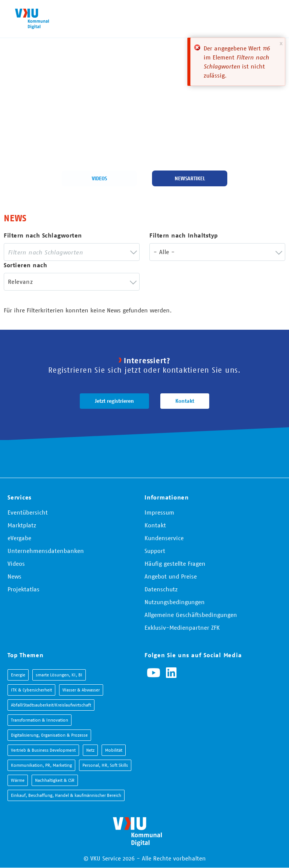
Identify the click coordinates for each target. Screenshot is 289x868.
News (14, 576)
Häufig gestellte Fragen (175, 563)
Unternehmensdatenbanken (46, 551)
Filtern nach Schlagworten (43, 235)
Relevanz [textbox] (20, 282)
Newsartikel (190, 178)
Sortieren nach (25, 265)
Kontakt (185, 401)
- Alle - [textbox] (164, 252)
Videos (99, 178)
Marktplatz (22, 525)
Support (155, 551)
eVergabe (19, 538)
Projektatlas (24, 589)
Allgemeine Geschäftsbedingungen (191, 615)
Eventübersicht (28, 512)
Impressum (159, 512)
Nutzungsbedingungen (175, 602)
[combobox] (72, 252)
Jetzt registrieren (114, 401)
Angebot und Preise (171, 576)
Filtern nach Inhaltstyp (184, 235)
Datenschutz (161, 589)
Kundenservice (164, 538)
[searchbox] (66, 252)
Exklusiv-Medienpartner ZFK (182, 627)
